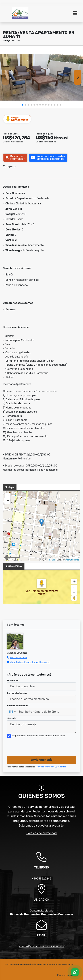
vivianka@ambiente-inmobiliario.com (30, 662)
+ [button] (8, 496)
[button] (23, 105)
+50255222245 (18, 657)
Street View (17, 119)
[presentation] (34, 746)
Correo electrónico (18, 693)
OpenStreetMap (72, 560)
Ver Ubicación (35, 591)
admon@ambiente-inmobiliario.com (41, 946)
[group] (41, 77)
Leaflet (52, 560)
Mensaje (12, 718)
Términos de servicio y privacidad (51, 767)
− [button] (8, 501)
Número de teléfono (18, 705)
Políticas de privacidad (42, 833)
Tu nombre (13, 680)
